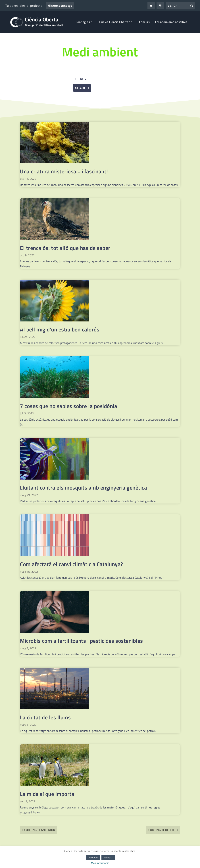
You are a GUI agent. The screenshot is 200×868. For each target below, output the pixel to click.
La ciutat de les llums (45, 718)
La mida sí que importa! (48, 794)
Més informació (100, 863)
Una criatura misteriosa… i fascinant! (64, 172)
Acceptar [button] (93, 857)
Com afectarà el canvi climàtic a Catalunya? (71, 565)
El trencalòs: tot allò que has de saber (65, 248)
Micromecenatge (60, 6)
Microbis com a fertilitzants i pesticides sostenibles (81, 641)
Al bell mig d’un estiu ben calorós (60, 330)
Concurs (144, 23)
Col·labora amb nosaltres (171, 23)
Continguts (83, 23)
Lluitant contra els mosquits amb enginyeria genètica (83, 488)
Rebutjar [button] (108, 857)
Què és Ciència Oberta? (114, 23)
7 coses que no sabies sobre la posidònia (68, 407)
